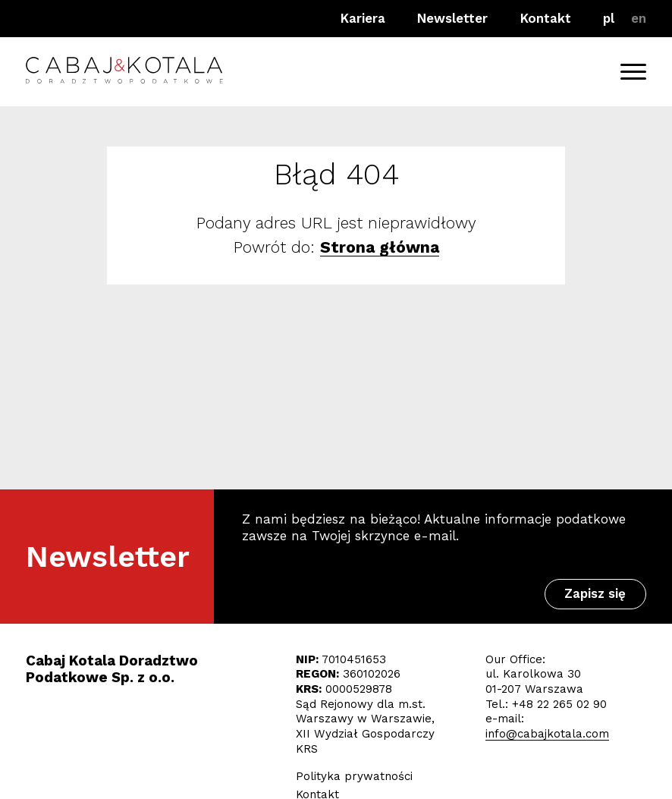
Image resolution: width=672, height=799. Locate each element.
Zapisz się (595, 593)
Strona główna (380, 247)
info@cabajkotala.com (547, 734)
